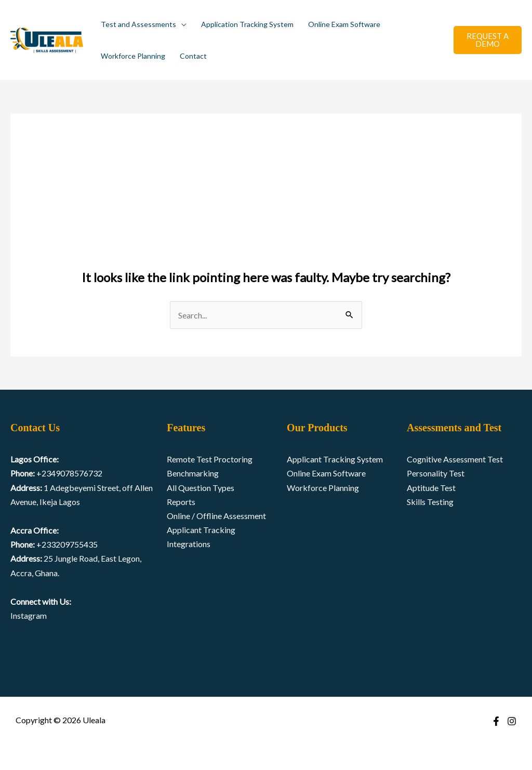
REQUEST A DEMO (488, 40)
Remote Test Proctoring (210, 459)
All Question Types (201, 488)
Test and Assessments (138, 24)
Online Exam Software (344, 24)
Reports (181, 502)
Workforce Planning (133, 56)
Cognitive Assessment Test (455, 459)
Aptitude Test (431, 488)
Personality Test (436, 473)
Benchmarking (193, 473)
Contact (193, 56)
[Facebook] (496, 721)
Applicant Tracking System (335, 459)
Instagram (29, 615)
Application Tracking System (247, 24)
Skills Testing (430, 502)
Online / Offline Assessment (216, 516)
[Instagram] (512, 721)
